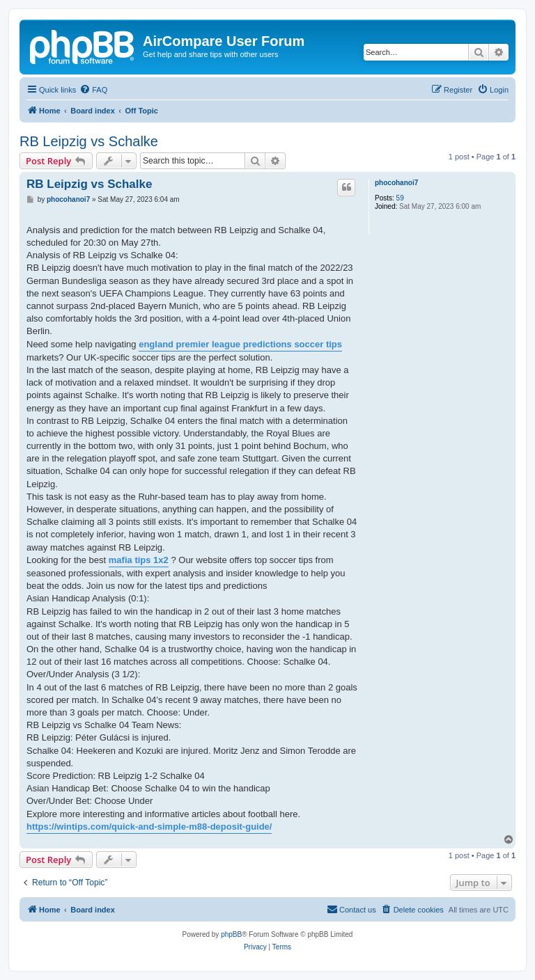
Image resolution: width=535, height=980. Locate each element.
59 (400, 198)
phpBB (231, 934)
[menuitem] (93, 90)
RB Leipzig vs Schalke (89, 141)
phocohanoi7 (396, 183)
